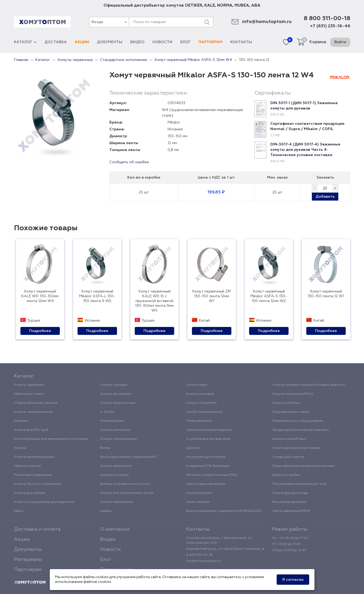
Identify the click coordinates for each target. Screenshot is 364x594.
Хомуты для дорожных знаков (296, 448)
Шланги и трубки (286, 475)
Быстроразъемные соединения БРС (129, 457)
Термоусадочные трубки (206, 484)
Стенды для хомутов (288, 457)
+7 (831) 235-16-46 (330, 26)
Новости (162, 42)
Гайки (19, 511)
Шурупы (193, 448)
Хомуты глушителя (201, 403)
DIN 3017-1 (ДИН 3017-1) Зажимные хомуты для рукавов (304, 106)
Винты (105, 448)
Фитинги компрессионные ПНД (211, 475)
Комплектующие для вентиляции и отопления (51, 439)
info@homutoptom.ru (267, 22)
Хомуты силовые (114, 385)
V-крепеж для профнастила (208, 439)
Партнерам (210, 42)
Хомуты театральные (116, 502)
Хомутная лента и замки (291, 412)
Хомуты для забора (29, 493)
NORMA (225, 5)
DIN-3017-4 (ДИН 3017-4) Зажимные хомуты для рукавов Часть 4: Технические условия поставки (305, 150)
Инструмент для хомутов (206, 457)
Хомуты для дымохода (290, 493)
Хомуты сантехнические (33, 412)
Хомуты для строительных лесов (127, 493)
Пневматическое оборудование (298, 421)
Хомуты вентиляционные (34, 457)
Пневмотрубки (112, 421)
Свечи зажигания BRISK (291, 511)
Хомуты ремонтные (115, 430)
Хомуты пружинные (116, 394)
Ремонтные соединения (33, 475)
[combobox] (109, 22)
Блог (185, 42)
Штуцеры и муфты (114, 475)
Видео (137, 42)
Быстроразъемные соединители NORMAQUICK (224, 511)
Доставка (56, 42)
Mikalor (174, 122)
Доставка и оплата (37, 529)
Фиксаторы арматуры (289, 502)
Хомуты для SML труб (31, 430)
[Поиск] (207, 22)
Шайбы (106, 511)
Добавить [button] (325, 197)
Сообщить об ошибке (129, 162)
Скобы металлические (204, 412)
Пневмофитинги (199, 421)
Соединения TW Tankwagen (208, 466)
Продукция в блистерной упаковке (300, 430)
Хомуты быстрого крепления (37, 484)
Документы (110, 42)
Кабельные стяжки (29, 394)
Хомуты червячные (29, 385)
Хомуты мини (197, 385)
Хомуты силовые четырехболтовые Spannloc (309, 385)
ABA (256, 5)
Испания (175, 129)
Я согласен (293, 580)
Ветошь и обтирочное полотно (125, 484)
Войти (340, 42)
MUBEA (242, 5)
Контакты (241, 42)
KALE (210, 5)
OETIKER (194, 5)
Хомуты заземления (116, 466)
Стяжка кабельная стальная (36, 403)
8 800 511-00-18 (327, 19)
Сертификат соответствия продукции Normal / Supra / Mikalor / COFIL (307, 126)
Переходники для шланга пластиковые (304, 466)
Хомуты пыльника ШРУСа (293, 394)
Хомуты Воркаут (199, 493)
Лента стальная (198, 502)
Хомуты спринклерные (118, 439)
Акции (82, 42)
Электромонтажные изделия (209, 430)
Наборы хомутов (27, 466)
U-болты (107, 412)
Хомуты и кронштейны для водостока (44, 502)
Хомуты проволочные (118, 403)
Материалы (28, 560)
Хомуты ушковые (200, 394)
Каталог (25, 42)
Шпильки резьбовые (289, 439)
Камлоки (21, 421)
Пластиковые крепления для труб (299, 484)
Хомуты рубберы (286, 403)
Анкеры (20, 448)
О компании (115, 529)
